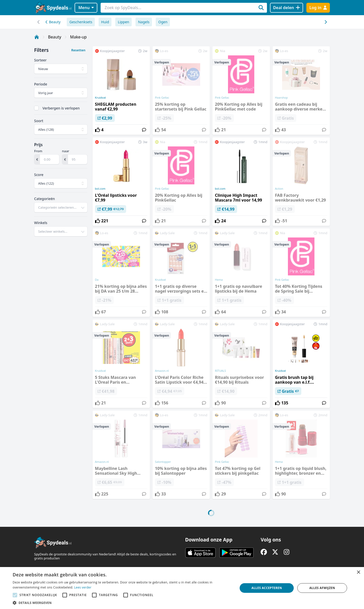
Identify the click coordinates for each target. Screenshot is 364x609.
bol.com (100, 189)
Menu (86, 8)
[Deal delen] (287, 8)
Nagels (144, 22)
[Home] (37, 37)
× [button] (358, 572)
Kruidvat (100, 98)
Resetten (78, 50)
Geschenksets (81, 22)
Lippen (123, 22)
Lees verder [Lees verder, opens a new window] (83, 587)
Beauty (53, 22)
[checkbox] (36, 108)
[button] (122, 603)
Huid (105, 22)
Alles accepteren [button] (267, 588)
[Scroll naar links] (325, 22)
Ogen (163, 22)
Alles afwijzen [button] (322, 588)
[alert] (182, 588)
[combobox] (61, 207)
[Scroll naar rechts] (39, 22)
